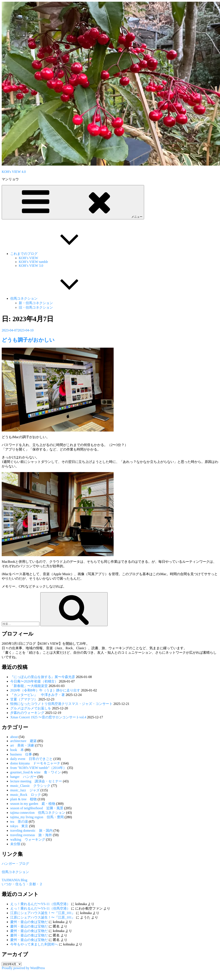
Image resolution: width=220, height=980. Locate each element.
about (14, 737)
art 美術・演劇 (22, 745)
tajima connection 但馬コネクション (38, 813)
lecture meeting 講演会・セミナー (36, 781)
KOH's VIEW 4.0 (14, 172)
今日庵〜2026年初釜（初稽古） (34, 681)
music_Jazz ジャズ (25, 790)
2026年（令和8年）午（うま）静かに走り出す (45, 690)
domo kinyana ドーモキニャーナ (35, 763)
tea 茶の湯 (19, 822)
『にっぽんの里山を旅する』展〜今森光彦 (43, 677)
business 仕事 (21, 754)
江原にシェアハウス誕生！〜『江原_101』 (43, 913)
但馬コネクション (56, 298)
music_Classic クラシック (30, 786)
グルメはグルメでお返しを (31, 708)
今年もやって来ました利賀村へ (34, 944)
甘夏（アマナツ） (24, 699)
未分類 (15, 844)
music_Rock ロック (26, 795)
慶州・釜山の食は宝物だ (29, 922)
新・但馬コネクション (36, 303)
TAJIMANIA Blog (14, 880)
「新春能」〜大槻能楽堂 (29, 686)
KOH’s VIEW (28, 258)
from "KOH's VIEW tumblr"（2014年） (38, 768)
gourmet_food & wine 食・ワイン (36, 772)
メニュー (73, 202)
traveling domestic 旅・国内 (31, 831)
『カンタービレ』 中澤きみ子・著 (38, 695)
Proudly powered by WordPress (23, 968)
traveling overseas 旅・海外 (31, 835)
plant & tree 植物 (23, 799)
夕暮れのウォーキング (27, 713)
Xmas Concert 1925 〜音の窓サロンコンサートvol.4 (48, 717)
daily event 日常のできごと (31, 759)
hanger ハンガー (23, 777)
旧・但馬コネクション (36, 307)
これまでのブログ (56, 254)
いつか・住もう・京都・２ (22, 884)
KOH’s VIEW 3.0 (31, 266)
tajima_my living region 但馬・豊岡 (37, 817)
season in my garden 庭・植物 (33, 804)
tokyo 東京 (19, 826)
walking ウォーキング (28, 839)
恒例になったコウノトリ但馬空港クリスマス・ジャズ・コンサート (61, 704)
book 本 (17, 750)
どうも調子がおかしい (28, 340)
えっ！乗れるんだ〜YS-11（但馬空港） (40, 904)
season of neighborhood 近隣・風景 (37, 808)
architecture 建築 (23, 741)
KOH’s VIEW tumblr (33, 262)
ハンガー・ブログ (15, 864)
